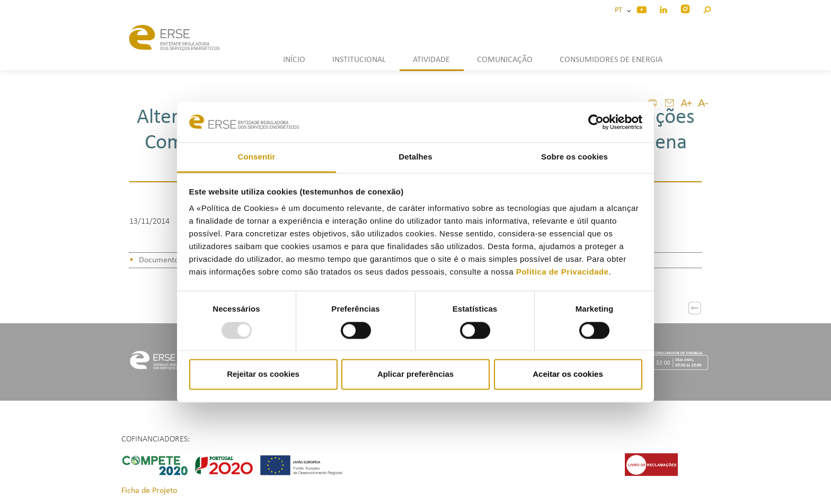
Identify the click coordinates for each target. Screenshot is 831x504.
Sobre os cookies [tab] (574, 157)
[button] (707, 8)
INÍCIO (294, 60)
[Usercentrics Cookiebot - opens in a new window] (596, 122)
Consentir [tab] (257, 157)
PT (620, 10)
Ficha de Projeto (149, 491)
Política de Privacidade (563, 272)
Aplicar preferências (415, 374)
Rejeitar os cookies (263, 374)
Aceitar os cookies (568, 374)
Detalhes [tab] (415, 157)
